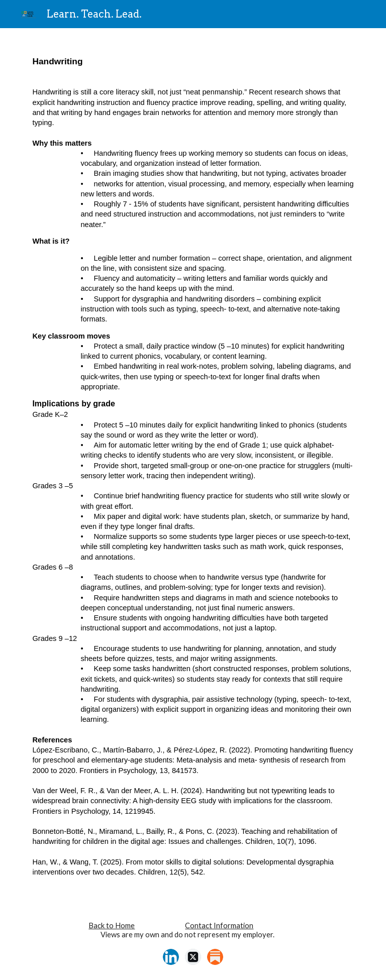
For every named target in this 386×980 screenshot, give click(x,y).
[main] (193, 465)
